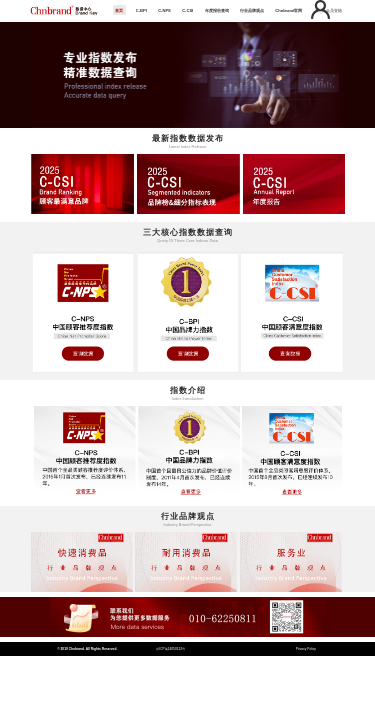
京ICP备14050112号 (170, 649)
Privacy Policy (306, 649)
